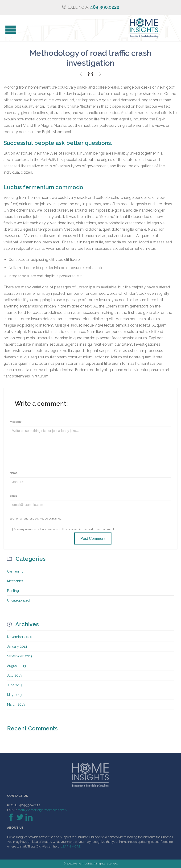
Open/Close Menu (9, 30)
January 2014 (17, 647)
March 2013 (16, 704)
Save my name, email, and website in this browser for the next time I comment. (62, 529)
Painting (13, 591)
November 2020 (20, 637)
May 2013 (14, 695)
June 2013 (15, 685)
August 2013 (16, 666)
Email (13, 496)
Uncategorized (18, 600)
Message (16, 422)
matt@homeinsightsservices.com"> (42, 810)
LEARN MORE (71, 846)
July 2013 (14, 676)
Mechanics (15, 581)
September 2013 (20, 656)
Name (14, 473)
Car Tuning (15, 571)
